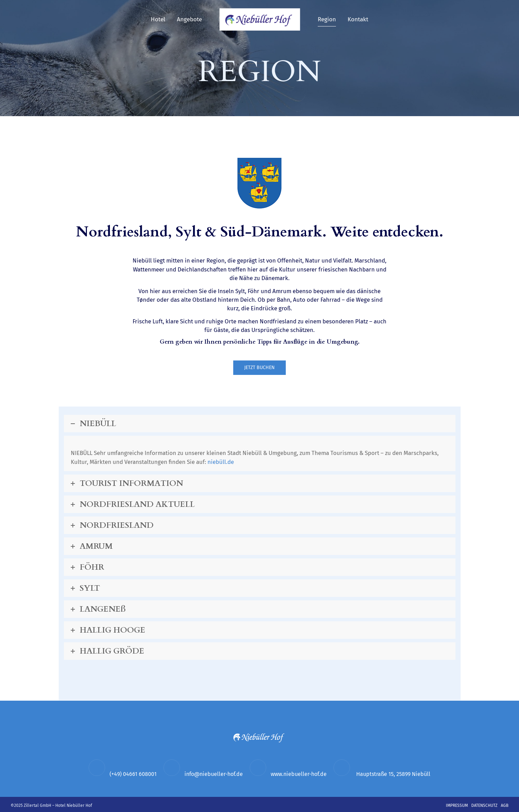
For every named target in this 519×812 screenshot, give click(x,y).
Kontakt (358, 19)
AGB (505, 805)
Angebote (189, 19)
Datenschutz (484, 805)
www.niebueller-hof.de (299, 774)
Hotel (158, 19)
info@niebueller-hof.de (214, 774)
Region (327, 19)
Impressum (457, 805)
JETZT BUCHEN (259, 368)
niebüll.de (223, 462)
